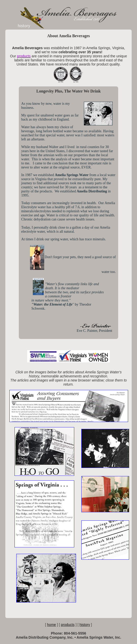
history (85, 625)
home (51, 625)
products (68, 625)
